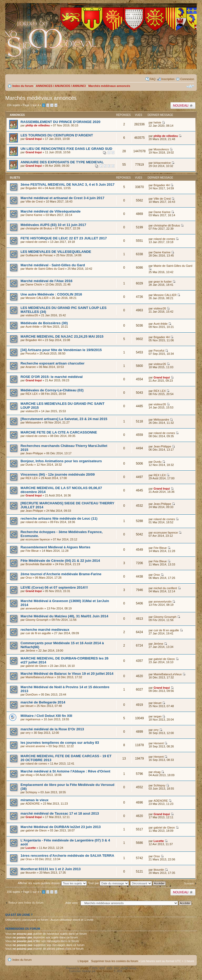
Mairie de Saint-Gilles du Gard (45, 269)
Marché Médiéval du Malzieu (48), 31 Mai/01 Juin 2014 (64, 616)
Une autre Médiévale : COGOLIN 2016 (51, 294)
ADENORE (33, 804)
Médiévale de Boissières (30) (44, 323)
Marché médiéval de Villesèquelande (50, 211)
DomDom (32, 695)
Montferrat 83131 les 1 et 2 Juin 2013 (51, 869)
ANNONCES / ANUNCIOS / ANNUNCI (61, 86)
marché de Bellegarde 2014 (43, 702)
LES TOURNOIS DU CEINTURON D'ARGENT (57, 135)
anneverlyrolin (34, 608)
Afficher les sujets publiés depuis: (52, 883)
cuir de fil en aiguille (38, 633)
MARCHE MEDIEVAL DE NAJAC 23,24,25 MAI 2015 (62, 336)
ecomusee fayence (38, 539)
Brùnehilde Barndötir (39, 564)
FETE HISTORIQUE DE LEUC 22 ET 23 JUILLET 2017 (64, 238)
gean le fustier (163, 282)
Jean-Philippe (34, 453)
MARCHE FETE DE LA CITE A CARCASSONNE (59, 432)
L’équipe (83, 961)
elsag (29, 775)
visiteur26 (32, 315)
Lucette (31, 848)
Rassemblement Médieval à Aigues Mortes (55, 547)
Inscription (168, 79)
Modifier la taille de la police (190, 86)
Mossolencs (161, 149)
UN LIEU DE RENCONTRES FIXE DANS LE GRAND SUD (66, 149)
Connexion (187, 79)
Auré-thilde (32, 327)
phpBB (84, 968)
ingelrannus (33, 719)
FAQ (153, 79)
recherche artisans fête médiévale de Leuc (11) (59, 518)
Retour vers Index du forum (26, 903)
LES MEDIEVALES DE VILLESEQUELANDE (56, 252)
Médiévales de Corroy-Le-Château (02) (52, 390)
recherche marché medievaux (45, 630)
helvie (157, 122)
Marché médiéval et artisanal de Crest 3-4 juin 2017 (62, 198)
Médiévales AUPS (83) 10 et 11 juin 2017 (53, 225)
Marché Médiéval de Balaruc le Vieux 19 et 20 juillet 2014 (67, 674)
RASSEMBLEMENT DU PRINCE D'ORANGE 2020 (60, 122)
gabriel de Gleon (36, 666)
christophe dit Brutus (39, 228)
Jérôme (30, 651)
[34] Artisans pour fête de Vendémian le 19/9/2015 (61, 350)
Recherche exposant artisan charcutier (52, 363)
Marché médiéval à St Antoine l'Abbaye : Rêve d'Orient (65, 771)
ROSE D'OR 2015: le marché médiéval (52, 377)
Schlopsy (31, 792)
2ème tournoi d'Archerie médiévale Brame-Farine (61, 574)
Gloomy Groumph (37, 620)
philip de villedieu (38, 125)
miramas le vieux (34, 800)
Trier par (108, 883)
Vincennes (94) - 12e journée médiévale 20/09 (58, 474)
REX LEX (32, 394)
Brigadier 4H (34, 188)
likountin (31, 873)
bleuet (29, 706)
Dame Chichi (34, 284)
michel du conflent (165, 588)
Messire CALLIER (37, 298)
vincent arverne (35, 746)
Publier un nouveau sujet (183, 105)
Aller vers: (72, 903)
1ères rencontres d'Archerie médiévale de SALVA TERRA (67, 856)
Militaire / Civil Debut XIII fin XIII (46, 716)
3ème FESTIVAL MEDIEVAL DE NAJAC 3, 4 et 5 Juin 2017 (67, 184)
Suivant (189, 883)
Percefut (31, 353)
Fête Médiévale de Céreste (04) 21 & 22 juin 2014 (60, 561)
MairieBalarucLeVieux (40, 677)
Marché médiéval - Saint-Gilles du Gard (53, 265)
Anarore (31, 367)
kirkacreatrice (162, 163)
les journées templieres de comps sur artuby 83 (60, 743)
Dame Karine (34, 215)
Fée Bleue (32, 551)
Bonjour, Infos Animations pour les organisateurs (61, 461)
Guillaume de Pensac (39, 255)
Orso (29, 578)
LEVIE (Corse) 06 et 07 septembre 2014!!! (54, 587)
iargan (158, 716)
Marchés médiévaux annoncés (109, 86)
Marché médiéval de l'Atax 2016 (46, 281)
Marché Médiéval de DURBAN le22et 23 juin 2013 (61, 827)
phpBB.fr (128, 971)
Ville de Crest (34, 201)
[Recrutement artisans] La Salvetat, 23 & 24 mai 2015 (64, 419)
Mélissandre (33, 422)
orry (28, 733)
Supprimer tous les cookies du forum (115, 961)
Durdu (29, 465)
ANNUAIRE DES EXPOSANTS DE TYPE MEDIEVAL (62, 162)
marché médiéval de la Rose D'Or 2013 (52, 729)
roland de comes (36, 242)
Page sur (31, 105)
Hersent (159, 743)
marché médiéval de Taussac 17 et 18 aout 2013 (60, 813)
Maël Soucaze (105, 971)
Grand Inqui (34, 139)
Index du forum (23, 86)
